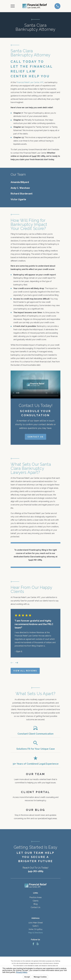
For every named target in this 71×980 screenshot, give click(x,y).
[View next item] (17, 663)
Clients (36, 901)
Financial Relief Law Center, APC (30, 82)
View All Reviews (25, 671)
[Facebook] (33, 944)
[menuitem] (35, 182)
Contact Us (35, 437)
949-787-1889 (36, 871)
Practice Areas (36, 897)
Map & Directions (36, 933)
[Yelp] (38, 944)
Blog (35, 904)
